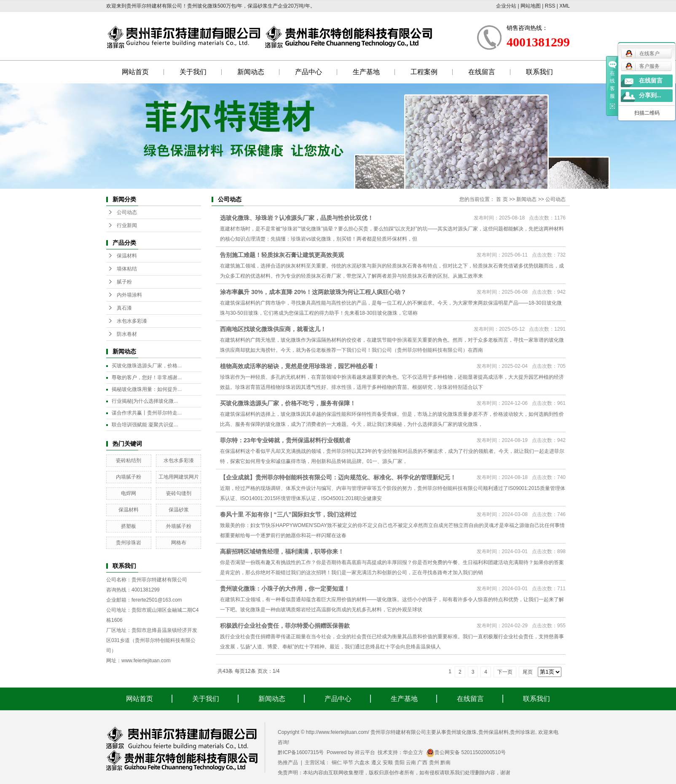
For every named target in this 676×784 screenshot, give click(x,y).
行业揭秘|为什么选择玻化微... (145, 401)
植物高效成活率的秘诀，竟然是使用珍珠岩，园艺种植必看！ (300, 366)
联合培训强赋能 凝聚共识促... (145, 425)
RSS (550, 6)
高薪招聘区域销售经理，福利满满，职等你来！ (282, 551)
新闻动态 (251, 72)
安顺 (388, 763)
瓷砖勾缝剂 (179, 493)
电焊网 (129, 493)
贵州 (434, 763)
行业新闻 (127, 225)
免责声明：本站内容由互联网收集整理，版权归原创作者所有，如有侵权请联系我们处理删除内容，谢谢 (394, 773)
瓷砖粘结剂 (129, 460)
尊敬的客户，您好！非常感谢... (147, 377)
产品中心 (308, 72)
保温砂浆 (179, 510)
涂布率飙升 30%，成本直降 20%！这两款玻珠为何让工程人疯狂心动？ (313, 292)
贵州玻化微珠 (461, 732)
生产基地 (366, 72)
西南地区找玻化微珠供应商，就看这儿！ (273, 329)
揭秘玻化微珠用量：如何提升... (147, 389)
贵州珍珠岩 (129, 543)
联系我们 (539, 72)
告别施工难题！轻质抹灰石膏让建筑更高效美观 (282, 255)
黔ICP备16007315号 (301, 752)
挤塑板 (129, 526)
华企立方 (413, 752)
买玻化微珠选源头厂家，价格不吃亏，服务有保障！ (288, 403)
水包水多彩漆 (132, 321)
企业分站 (506, 6)
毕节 (348, 763)
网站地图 (531, 6)
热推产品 (288, 763)
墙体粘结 (127, 269)
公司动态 (127, 212)
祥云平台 (365, 752)
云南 (411, 763)
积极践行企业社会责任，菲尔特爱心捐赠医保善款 (285, 626)
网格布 (179, 543)
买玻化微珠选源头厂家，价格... (147, 366)
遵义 (376, 763)
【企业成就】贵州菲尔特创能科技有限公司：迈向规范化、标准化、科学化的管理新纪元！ (338, 477)
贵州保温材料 (494, 732)
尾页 (528, 672)
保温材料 (127, 256)
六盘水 (362, 763)
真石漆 (124, 308)
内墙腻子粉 (129, 477)
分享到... (650, 95)
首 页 (502, 199)
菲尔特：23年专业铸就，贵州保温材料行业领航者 (285, 440)
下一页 (505, 672)
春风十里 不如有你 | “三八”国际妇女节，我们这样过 (288, 514)
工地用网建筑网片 (179, 477)
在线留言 (482, 72)
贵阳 (400, 763)
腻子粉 (124, 282)
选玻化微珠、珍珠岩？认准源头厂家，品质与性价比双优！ (297, 218)
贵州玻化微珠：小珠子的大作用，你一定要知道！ (285, 589)
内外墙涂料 (129, 295)
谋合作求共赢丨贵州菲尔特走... (147, 413)
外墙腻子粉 (179, 526)
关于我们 (193, 72)
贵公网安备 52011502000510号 (466, 752)
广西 (422, 763)
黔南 (445, 763)
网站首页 (135, 72)
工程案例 (424, 72)
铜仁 (337, 763)
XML (565, 6)
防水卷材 (127, 334)
